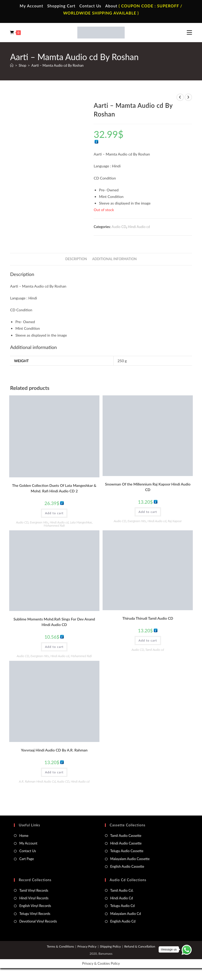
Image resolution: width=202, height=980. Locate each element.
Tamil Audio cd (155, 650)
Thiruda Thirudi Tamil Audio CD (148, 618)
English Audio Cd (123, 921)
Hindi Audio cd (139, 227)
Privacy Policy (87, 946)
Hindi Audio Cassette (126, 843)
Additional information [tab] (115, 259)
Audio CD (119, 227)
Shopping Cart (61, 6)
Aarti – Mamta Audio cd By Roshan (57, 65)
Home (24, 836)
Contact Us (90, 6)
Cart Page (26, 859)
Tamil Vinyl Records (34, 890)
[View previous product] (180, 97)
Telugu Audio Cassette (127, 851)
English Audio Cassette (127, 866)
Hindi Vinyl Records (34, 898)
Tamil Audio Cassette (126, 836)
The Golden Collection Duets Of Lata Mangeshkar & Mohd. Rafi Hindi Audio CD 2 (54, 488)
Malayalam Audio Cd (126, 914)
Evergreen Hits (39, 522)
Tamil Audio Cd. (122, 890)
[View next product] (188, 97)
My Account (32, 6)
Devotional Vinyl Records (38, 921)
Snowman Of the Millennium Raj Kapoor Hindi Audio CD (148, 487)
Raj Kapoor (175, 521)
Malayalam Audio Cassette (130, 859)
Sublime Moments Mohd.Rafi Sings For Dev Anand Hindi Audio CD (54, 622)
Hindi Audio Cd (122, 898)
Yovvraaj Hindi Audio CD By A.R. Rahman (54, 750)
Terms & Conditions (60, 946)
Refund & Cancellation (140, 946)
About (111, 6)
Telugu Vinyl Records (35, 914)
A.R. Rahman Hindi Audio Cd (37, 781)
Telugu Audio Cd (122, 906)
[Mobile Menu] (189, 32)
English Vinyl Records (35, 906)
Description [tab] (76, 259)
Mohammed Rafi (54, 525)
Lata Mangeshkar (81, 522)
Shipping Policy (110, 946)
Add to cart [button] (54, 513)
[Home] (12, 65)
